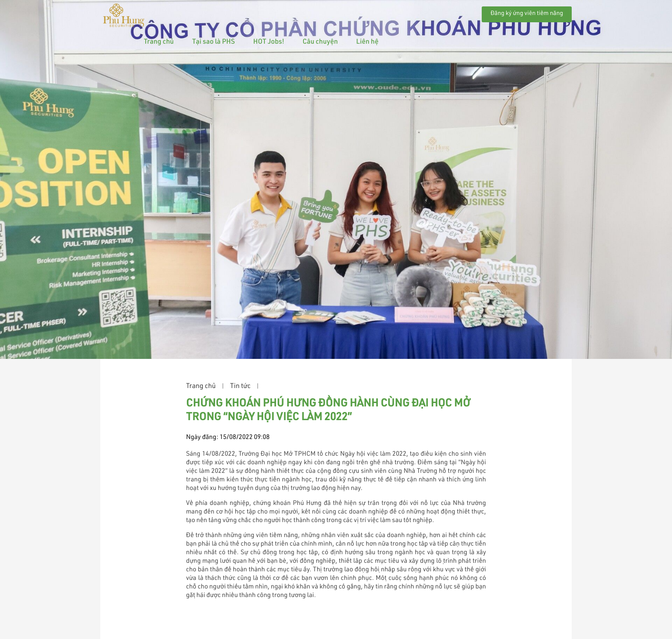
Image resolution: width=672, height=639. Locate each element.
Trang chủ (241, 12)
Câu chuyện (402, 12)
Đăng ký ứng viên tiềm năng (527, 14)
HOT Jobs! (351, 12)
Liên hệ (450, 12)
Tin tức (240, 387)
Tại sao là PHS (296, 12)
